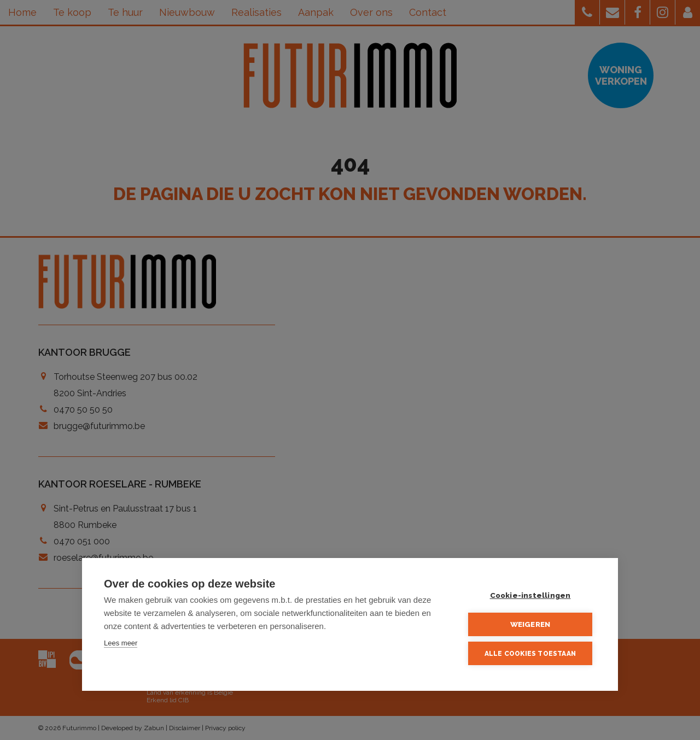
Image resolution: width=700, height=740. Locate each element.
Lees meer (121, 643)
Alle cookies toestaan (530, 654)
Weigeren (530, 624)
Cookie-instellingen (530, 595)
